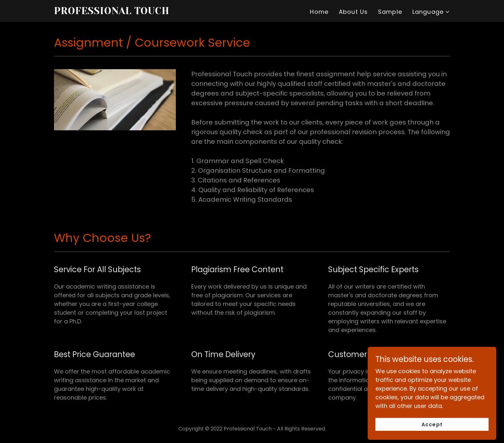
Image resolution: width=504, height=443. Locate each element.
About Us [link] (353, 12)
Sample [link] (390, 12)
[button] (431, 12)
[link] (123, 12)
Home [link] (319, 12)
